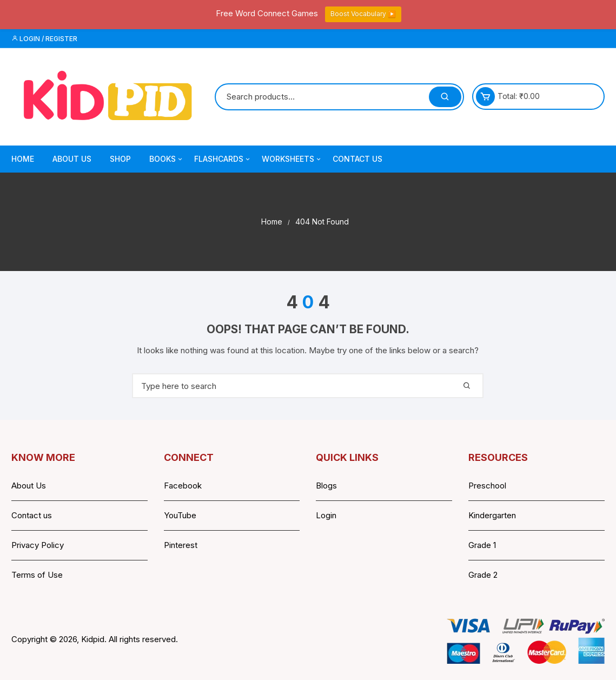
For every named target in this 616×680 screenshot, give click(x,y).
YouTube (180, 515)
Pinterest (181, 545)
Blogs (326, 486)
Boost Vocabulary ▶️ (363, 14)
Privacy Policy (38, 545)
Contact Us (357, 159)
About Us (72, 159)
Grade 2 (483, 575)
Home (23, 159)
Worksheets (292, 159)
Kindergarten (492, 515)
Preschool (487, 486)
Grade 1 (482, 545)
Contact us (32, 515)
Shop (120, 159)
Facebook (183, 486)
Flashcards (223, 159)
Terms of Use (37, 575)
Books (167, 159)
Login (326, 515)
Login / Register (44, 39)
